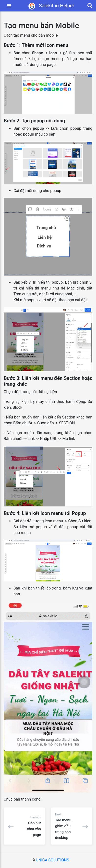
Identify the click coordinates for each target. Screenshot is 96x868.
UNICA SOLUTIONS (52, 860)
